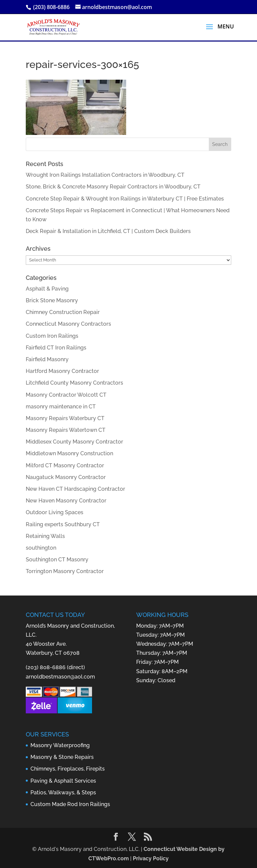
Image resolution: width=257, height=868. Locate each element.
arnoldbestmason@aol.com (60, 677)
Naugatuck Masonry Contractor (66, 477)
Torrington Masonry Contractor (65, 571)
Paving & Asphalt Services (63, 781)
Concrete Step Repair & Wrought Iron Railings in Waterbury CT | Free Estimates (125, 199)
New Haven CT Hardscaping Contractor (75, 489)
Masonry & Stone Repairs (62, 757)
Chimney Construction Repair (63, 312)
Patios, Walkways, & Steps (63, 793)
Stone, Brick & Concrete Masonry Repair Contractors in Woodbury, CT (113, 187)
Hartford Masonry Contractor (62, 371)
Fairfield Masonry (47, 359)
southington (41, 548)
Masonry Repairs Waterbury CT (65, 418)
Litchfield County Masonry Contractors (74, 383)
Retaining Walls (45, 536)
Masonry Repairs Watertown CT (66, 430)
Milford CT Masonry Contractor (65, 465)
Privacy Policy (151, 858)
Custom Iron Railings (52, 336)
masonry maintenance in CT (61, 407)
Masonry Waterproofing (60, 745)
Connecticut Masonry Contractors (68, 324)
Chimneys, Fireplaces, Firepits (68, 769)
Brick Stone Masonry (52, 300)
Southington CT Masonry (57, 560)
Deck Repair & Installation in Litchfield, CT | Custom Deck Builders (108, 231)
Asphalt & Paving (47, 289)
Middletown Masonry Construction (69, 453)
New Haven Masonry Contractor (66, 501)
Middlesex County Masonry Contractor (74, 442)
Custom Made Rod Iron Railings (70, 804)
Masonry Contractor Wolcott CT (66, 395)
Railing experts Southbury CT (63, 524)
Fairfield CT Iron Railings (56, 348)
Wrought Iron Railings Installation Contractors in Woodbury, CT (105, 175)
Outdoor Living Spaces (55, 512)
